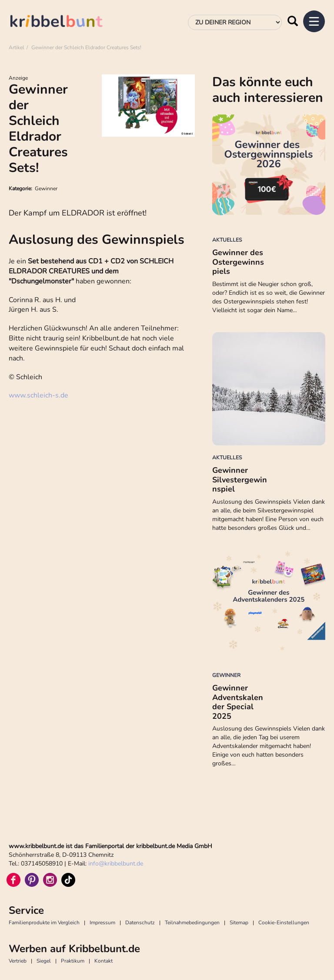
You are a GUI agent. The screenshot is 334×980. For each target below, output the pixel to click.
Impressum (102, 923)
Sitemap (239, 923)
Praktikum (73, 961)
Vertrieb (18, 961)
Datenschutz (140, 923)
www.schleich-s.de (38, 395)
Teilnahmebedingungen (192, 923)
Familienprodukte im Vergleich (44, 923)
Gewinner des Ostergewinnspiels (238, 262)
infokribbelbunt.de (116, 864)
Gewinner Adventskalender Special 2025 (238, 702)
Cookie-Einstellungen (284, 923)
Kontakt (104, 961)
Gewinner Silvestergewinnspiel (240, 480)
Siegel (44, 961)
